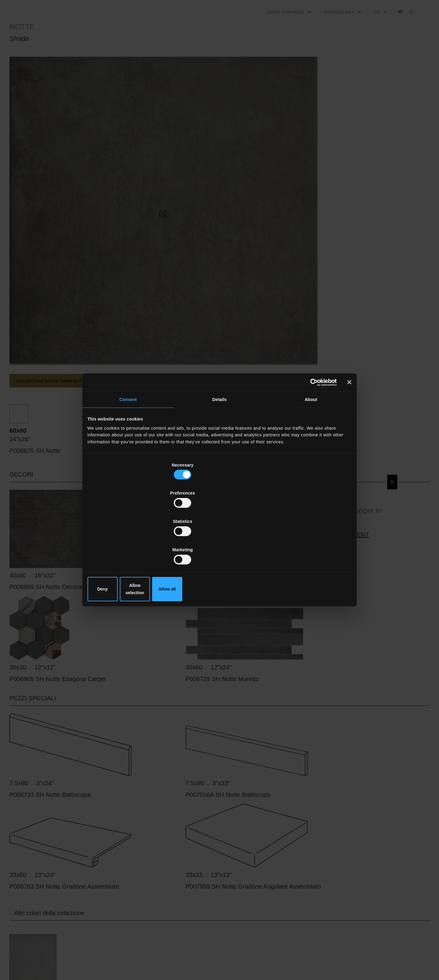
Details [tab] (220, 448)
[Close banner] (348, 429)
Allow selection (220, 546)
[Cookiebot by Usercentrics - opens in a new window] (309, 429)
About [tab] (311, 448)
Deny (132, 546)
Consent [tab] (128, 448)
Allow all (307, 546)
